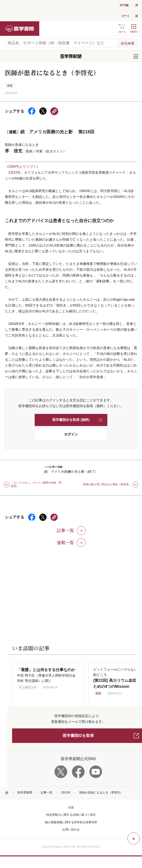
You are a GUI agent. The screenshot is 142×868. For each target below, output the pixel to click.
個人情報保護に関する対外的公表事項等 (71, 822)
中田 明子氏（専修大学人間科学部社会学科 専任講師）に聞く (46, 675)
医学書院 (20, 29)
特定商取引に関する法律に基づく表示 (71, 815)
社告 (71, 808)
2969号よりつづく (22, 166)
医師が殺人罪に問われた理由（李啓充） (107, 484)
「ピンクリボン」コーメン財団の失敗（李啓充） (36, 484)
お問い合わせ (71, 830)
